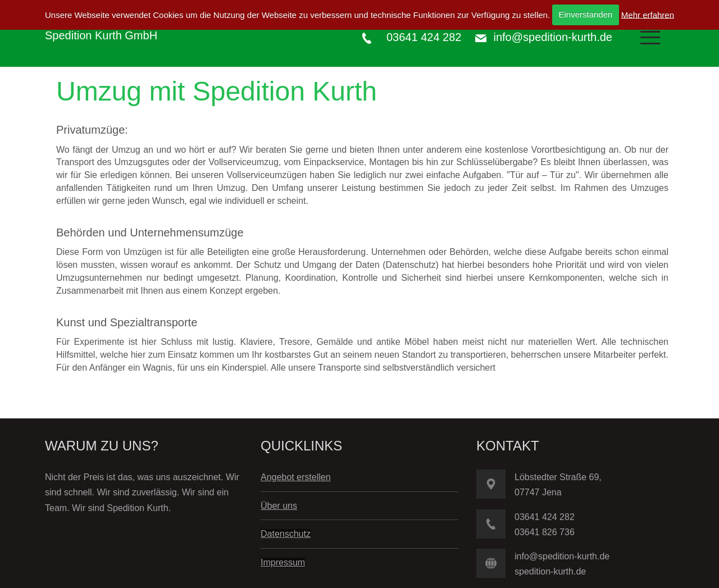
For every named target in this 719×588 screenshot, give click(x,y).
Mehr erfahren (648, 14)
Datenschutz (286, 534)
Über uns (279, 506)
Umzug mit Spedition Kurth (217, 91)
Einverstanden (585, 14)
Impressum (283, 562)
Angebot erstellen (296, 477)
